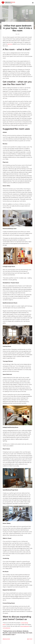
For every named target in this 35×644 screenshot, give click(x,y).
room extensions (6, 628)
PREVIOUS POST (6, 639)
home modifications (25, 626)
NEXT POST (30, 639)
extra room (10, 44)
